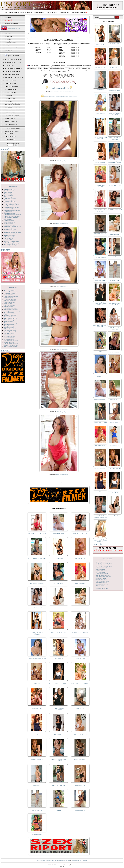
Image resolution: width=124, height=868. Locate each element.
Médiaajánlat (83, 861)
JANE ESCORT (80, 708)
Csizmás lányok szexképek (11, 207)
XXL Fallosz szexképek (10, 347)
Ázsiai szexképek (9, 195)
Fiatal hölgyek (10, 92)
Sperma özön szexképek (11, 318)
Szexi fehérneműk (11, 86)
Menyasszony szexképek (11, 244)
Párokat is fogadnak (13, 107)
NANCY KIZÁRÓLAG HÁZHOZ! (100, 541)
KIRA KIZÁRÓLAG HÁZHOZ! (37, 559)
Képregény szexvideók (102, 574)
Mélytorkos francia (12, 110)
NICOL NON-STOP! (59, 534)
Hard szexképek (8, 223)
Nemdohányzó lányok (13, 63)
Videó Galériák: (108, 559)
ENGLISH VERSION (14, 28)
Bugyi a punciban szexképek (12, 204)
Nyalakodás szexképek (10, 299)
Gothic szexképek (9, 221)
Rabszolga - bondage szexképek (13, 311)
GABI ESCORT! (115, 352)
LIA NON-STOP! (37, 810)
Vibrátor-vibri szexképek (11, 345)
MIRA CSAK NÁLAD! (59, 785)
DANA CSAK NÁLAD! (37, 583)
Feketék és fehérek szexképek (12, 216)
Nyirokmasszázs (11, 122)
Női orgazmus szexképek (11, 296)
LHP (5, 12)
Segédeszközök (11, 83)
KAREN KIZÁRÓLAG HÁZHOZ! (37, 633)
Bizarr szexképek (9, 200)
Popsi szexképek (8, 307)
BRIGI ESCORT (100, 113)
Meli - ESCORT (115, 399)
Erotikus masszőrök (12, 71)
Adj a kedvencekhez (65, 861)
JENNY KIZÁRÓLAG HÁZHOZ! (59, 684)
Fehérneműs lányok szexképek (12, 215)
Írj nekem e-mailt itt (59, 88)
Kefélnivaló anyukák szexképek (13, 232)
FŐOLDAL (8, 17)
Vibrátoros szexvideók (102, 588)
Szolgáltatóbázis (52, 12)
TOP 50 (7, 45)
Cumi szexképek (8, 209)
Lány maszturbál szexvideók (103, 577)
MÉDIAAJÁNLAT (10, 139)
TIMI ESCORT (37, 684)
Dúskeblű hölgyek (12, 74)
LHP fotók (8, 101)
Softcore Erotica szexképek (11, 317)
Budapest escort (11, 125)
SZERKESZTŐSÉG (10, 136)
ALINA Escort (59, 559)
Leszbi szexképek (9, 240)
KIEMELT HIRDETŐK (11, 48)
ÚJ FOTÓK (8, 39)
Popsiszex (8, 95)
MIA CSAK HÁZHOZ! (115, 162)
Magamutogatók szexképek (11, 241)
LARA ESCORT (37, 835)
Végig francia (10, 98)
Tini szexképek (8, 335)
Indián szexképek (9, 228)
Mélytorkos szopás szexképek (12, 243)
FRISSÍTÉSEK (9, 51)
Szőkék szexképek (9, 324)
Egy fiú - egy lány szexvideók (104, 562)
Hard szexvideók (100, 572)
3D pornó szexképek (10, 189)
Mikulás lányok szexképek (11, 246)
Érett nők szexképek (9, 213)
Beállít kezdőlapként (53, 861)
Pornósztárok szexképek (11, 308)
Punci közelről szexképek (11, 309)
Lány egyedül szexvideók (102, 575)
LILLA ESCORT (59, 659)
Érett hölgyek (10, 89)
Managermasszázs (12, 116)
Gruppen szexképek (9, 222)
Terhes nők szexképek (10, 332)
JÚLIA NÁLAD (59, 734)
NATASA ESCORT (80, 559)
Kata (37, 734)
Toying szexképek (9, 339)
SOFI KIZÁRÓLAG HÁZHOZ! (80, 684)
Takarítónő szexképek (10, 329)
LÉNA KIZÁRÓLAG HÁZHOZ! (37, 608)
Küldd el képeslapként (62, 161)
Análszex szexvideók (101, 568)
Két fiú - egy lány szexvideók (104, 563)
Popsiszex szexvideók (101, 582)
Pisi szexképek (8, 304)
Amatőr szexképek (9, 191)
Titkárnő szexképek (9, 336)
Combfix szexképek (9, 206)
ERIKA (59, 810)
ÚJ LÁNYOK (8, 36)
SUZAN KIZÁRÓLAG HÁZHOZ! (59, 709)
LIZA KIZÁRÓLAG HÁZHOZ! (37, 534)
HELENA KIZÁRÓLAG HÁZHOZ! (100, 326)
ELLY (115, 257)
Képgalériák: (13, 187)
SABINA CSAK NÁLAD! (59, 633)
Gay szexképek (8, 219)
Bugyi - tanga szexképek (11, 203)
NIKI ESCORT (37, 785)
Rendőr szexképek (9, 312)
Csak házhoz (9, 65)
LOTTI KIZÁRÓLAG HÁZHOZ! (37, 659)
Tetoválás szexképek (10, 333)
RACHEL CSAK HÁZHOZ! (80, 633)
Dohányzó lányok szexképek (12, 210)
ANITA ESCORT (80, 659)
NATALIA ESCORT (59, 583)
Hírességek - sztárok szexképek (12, 226)
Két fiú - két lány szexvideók (103, 565)
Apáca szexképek (9, 194)
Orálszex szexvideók (101, 580)
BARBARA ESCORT (80, 759)
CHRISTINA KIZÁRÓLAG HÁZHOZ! (59, 760)
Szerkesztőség (75, 861)
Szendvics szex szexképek (11, 323)
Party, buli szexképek (10, 301)
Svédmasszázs (10, 119)
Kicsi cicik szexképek (10, 234)
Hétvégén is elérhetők (13, 68)
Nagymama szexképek (10, 293)
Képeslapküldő (65, 12)
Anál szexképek (8, 192)
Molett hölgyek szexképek (11, 292)
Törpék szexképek (9, 338)
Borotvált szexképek (10, 201)
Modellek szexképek (10, 290)
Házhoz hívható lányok (14, 60)
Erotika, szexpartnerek (79, 12)
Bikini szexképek (9, 197)
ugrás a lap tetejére (66, 482)
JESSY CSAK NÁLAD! (80, 734)
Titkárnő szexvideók (101, 587)
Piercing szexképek (9, 302)
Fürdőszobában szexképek (11, 218)
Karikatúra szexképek (10, 229)
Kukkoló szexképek (9, 235)
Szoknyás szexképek (10, 326)
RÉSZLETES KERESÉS (12, 23)
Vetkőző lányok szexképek (11, 344)
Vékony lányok (11, 80)
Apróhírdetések (39, 12)
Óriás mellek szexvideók (102, 581)
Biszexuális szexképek (10, 198)
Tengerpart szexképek (10, 330)
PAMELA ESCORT (37, 708)
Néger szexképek (9, 295)
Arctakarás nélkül (12, 104)
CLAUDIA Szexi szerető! (80, 534)
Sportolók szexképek (10, 320)
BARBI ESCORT (80, 608)
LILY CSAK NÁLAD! (80, 583)
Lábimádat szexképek (10, 237)
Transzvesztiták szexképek (11, 341)
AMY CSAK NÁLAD (37, 759)
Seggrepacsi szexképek (10, 314)
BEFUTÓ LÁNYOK (10, 42)
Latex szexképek (9, 238)
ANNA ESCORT (100, 162)
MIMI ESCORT (115, 67)
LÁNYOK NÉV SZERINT (12, 129)
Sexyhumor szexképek (10, 315)
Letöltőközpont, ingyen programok (21, 12)
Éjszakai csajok (11, 113)
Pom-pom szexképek (10, 305)
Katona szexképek (9, 231)
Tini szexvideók (100, 585)
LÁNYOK (8, 33)
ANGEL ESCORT (80, 810)
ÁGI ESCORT (59, 608)
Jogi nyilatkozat (42, 861)
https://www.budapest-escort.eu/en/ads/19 (62, 92)
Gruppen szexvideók (101, 571)
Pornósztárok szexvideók (102, 584)
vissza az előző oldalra (53, 482)
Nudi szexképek (8, 298)
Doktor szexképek (9, 212)
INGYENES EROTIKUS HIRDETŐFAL (12, 133)
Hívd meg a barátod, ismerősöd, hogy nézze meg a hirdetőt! (59, 96)
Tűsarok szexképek (9, 342)
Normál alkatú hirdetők (14, 77)
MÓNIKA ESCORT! (80, 785)
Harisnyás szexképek (10, 225)
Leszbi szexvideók (101, 578)
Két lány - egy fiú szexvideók (104, 566)
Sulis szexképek (8, 321)
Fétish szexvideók (100, 569)
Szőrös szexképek (9, 327)
